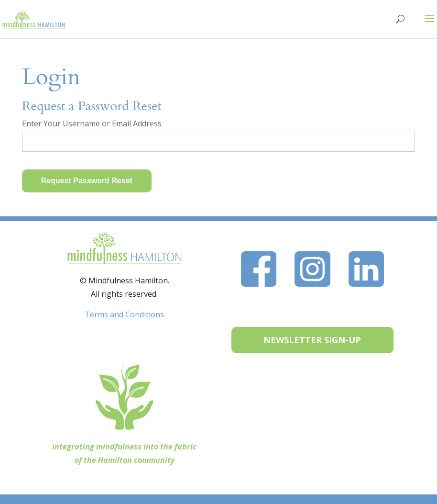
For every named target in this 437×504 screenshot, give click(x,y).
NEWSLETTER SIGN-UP (312, 340)
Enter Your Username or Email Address (92, 123)
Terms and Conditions (124, 314)
